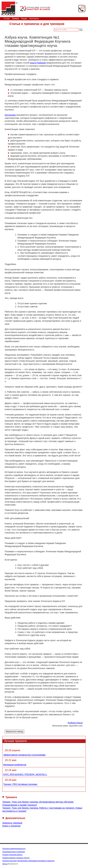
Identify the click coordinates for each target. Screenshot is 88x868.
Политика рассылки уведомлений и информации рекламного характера (28, 861)
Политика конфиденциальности (14, 849)
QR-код (5, 864)
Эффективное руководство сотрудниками (24, 755)
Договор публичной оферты (12, 855)
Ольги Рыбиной (38, 63)
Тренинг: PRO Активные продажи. (20, 784)
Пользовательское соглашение (14, 852)
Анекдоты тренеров (12, 823)
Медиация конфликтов (15, 765)
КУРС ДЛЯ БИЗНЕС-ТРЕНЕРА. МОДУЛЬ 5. (25, 774)
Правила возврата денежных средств (16, 858)
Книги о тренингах (11, 826)
